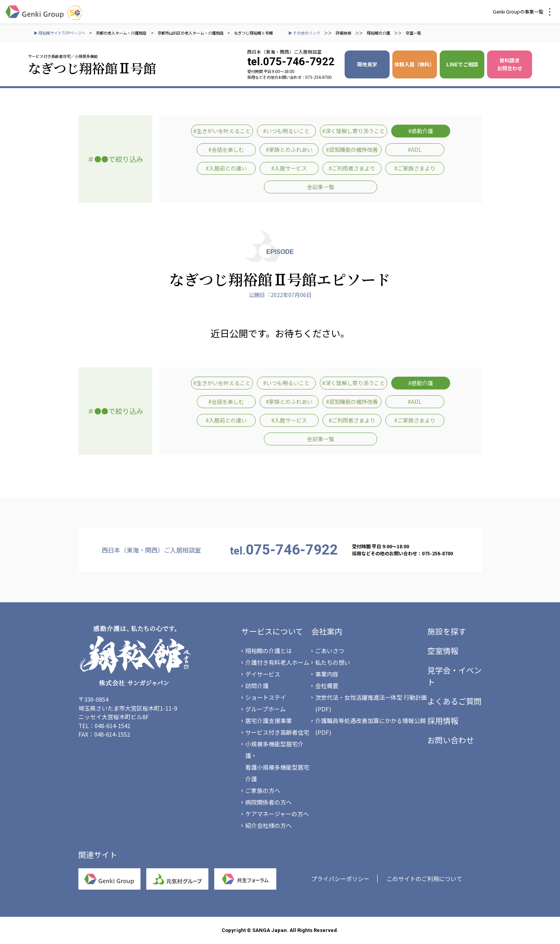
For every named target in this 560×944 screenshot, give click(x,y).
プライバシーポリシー (340, 879)
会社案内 (327, 631)
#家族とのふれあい (289, 150)
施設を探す (447, 631)
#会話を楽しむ (226, 150)
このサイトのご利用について (424, 879)
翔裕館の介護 (378, 33)
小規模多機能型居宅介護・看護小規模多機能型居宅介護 (277, 761)
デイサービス (263, 674)
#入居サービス (289, 168)
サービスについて (272, 631)
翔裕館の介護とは (269, 651)
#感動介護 (421, 131)
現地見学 (367, 64)
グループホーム (265, 709)
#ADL (415, 150)
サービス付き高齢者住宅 (277, 732)
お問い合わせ (451, 740)
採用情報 (443, 721)
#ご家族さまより (415, 168)
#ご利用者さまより (352, 168)
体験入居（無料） (414, 64)
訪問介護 (257, 686)
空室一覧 (413, 33)
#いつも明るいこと (286, 131)
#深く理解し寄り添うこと (354, 131)
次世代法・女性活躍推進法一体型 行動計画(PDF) (371, 703)
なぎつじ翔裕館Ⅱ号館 (253, 33)
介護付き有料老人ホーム (277, 662)
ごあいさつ (330, 651)
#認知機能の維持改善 (352, 150)
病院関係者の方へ (269, 802)
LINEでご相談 (462, 64)
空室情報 (443, 651)
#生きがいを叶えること (222, 131)
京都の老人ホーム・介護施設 (121, 33)
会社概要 (327, 686)
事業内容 (327, 674)
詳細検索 (343, 33)
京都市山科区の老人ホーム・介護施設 (191, 33)
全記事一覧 (321, 187)
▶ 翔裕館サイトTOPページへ (60, 33)
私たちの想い (333, 662)
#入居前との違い (226, 168)
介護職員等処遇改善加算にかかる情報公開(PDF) (370, 726)
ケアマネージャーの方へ (277, 814)
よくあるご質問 (454, 701)
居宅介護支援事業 (269, 721)
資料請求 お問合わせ (510, 64)
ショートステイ (266, 697)
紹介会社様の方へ (269, 825)
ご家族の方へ (263, 790)
